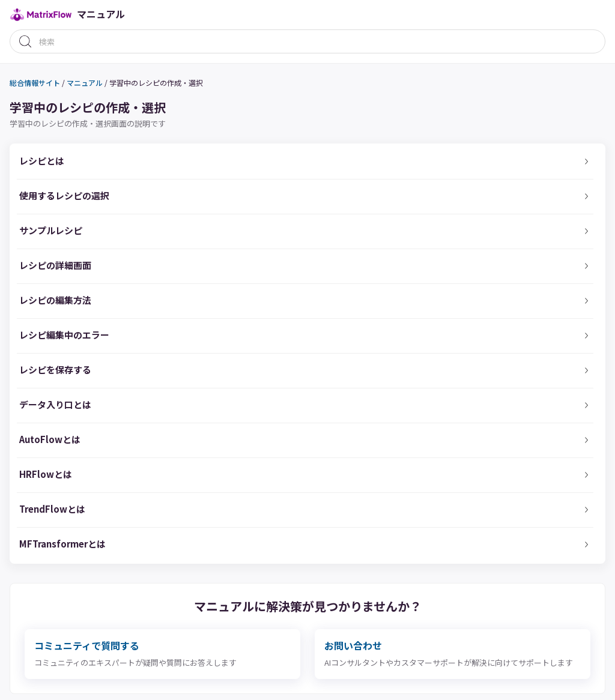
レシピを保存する (55, 370)
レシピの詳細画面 (55, 265)
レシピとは (42, 161)
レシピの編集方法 (55, 300)
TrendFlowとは (52, 509)
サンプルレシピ (51, 230)
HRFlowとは (46, 474)
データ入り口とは (55, 404)
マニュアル (85, 83)
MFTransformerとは (62, 544)
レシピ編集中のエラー (64, 335)
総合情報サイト (35, 83)
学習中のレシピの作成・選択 (156, 83)
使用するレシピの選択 (64, 195)
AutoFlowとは (50, 439)
